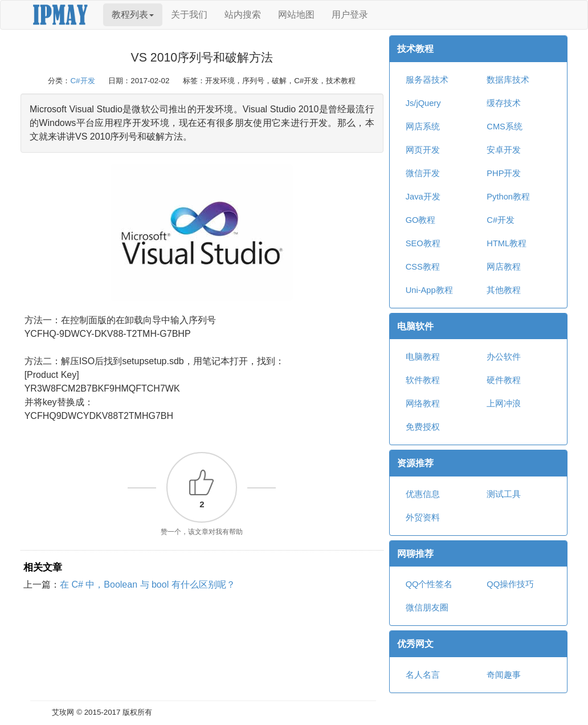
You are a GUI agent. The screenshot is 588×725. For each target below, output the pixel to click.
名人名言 (423, 675)
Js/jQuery (423, 103)
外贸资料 (423, 518)
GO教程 (421, 220)
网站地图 (296, 15)
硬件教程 (504, 380)
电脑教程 (423, 357)
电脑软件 (415, 326)
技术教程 (415, 49)
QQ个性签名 (429, 584)
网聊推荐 (415, 554)
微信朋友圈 (427, 608)
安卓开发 (504, 150)
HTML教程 (507, 243)
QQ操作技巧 (510, 584)
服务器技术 (427, 80)
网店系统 (423, 127)
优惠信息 (423, 494)
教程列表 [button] (133, 15)
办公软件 (504, 357)
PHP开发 (504, 173)
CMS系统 (505, 127)
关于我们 (189, 15)
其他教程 (504, 290)
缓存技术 (504, 103)
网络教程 (423, 404)
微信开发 (423, 173)
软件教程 (423, 380)
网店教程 (504, 267)
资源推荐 (415, 463)
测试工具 (504, 494)
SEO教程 (423, 243)
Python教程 (508, 197)
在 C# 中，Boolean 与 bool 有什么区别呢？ (148, 585)
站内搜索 (243, 15)
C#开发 (82, 81)
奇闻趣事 (504, 675)
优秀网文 (415, 644)
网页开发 (423, 150)
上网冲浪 (504, 404)
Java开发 (423, 197)
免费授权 (423, 427)
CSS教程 (423, 267)
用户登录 (350, 15)
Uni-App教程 (429, 290)
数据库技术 (508, 80)
